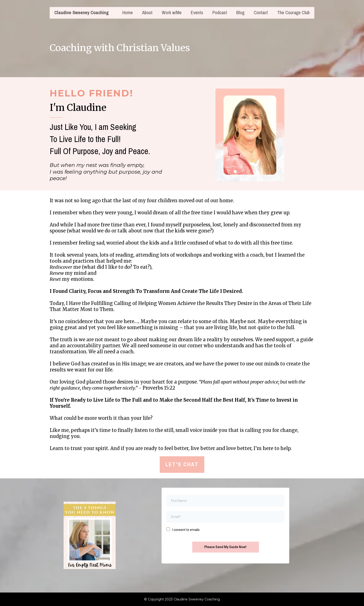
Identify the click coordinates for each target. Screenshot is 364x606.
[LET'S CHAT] (182, 465)
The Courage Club (293, 13)
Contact (261, 13)
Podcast (220, 13)
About (147, 13)
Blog (240, 13)
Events (197, 13)
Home (128, 13)
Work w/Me (172, 13)
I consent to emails (186, 530)
